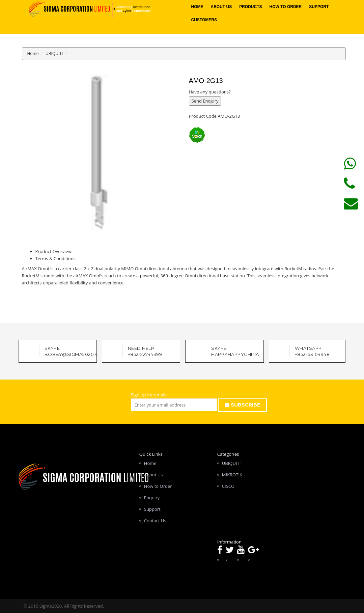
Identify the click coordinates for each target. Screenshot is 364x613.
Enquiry (152, 498)
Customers (204, 20)
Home (197, 7)
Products (250, 7)
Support (319, 7)
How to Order (286, 7)
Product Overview (54, 251)
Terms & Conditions (55, 258)
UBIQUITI (54, 53)
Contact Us (155, 521)
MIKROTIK (232, 475)
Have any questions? (210, 92)
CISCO (228, 486)
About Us (221, 7)
